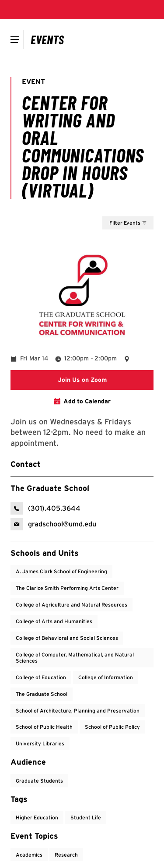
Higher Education (37, 817)
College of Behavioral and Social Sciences (67, 638)
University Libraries (40, 743)
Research (66, 855)
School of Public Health (44, 727)
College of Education (41, 677)
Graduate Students (39, 781)
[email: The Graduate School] (53, 524)
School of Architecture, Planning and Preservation (78, 711)
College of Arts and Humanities (54, 621)
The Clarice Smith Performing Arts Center (67, 588)
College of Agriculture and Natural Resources (72, 605)
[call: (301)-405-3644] (45, 508)
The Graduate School (42, 694)
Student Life (86, 817)
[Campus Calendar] (47, 39)
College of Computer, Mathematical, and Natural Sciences (75, 658)
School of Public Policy (112, 727)
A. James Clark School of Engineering (61, 571)
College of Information (106, 677)
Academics (29, 855)
